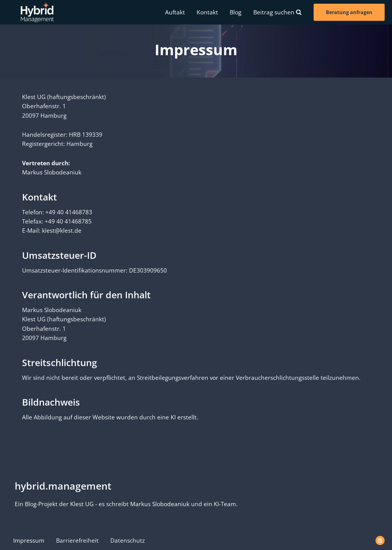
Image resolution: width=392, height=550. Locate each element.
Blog (236, 12)
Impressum (29, 540)
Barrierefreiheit (77, 540)
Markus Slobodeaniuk (160, 504)
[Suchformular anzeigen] (277, 12)
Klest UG (82, 504)
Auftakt (175, 12)
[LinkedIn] (380, 540)
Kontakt (207, 12)
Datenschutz (128, 540)
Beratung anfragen (349, 12)
